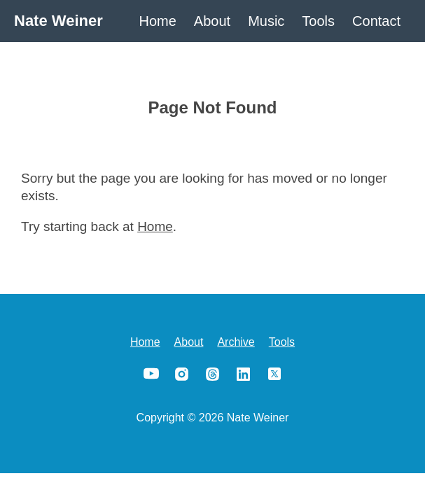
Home (158, 21)
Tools (318, 21)
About (212, 21)
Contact (376, 21)
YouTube (151, 374)
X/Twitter (274, 374)
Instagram (182, 374)
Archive (236, 342)
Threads (213, 374)
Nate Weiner (58, 21)
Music (266, 21)
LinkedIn (244, 374)
